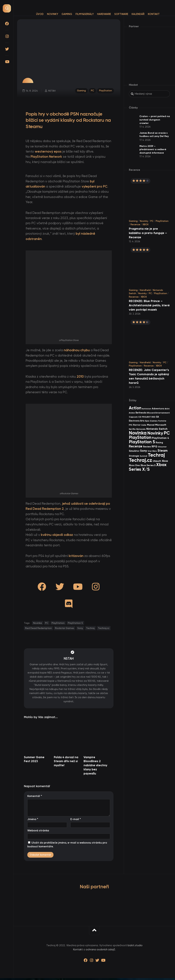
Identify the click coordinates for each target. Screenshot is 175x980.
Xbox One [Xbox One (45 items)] (134, 465)
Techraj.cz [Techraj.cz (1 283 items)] (140, 460)
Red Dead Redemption (38, 630)
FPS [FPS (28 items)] (131, 425)
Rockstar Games (65, 630)
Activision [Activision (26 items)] (147, 409)
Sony (80, 630)
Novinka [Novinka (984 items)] (138, 433)
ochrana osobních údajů (100, 951)
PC (92, 91)
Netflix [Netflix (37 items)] (132, 429)
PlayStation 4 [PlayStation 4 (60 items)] (160, 438)
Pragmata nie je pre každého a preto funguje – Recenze (148, 233)
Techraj (90, 630)
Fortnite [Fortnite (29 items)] (162, 421)
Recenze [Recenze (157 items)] (136, 446)
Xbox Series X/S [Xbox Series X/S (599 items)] (148, 467)
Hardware (104, 14)
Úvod (40, 14)
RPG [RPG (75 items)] (154, 446)
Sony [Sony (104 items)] (144, 451)
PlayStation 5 (75, 625)
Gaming (67, 14)
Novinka (38, 625)
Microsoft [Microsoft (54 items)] (161, 425)
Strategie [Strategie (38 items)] (134, 456)
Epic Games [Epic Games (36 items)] (151, 421)
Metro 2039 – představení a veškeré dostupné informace (153, 149)
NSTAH (52, 91)
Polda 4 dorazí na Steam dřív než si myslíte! (66, 763)
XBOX (146, 224)
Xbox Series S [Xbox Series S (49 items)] (148, 465)
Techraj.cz (104, 630)
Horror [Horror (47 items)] (137, 425)
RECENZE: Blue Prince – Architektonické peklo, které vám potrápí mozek (149, 305)
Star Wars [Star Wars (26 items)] (152, 451)
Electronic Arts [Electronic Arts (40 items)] (137, 421)
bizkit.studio (135, 947)
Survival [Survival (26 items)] (143, 456)
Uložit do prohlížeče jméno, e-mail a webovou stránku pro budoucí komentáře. (67, 846)
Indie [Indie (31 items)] (144, 425)
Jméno (33, 821)
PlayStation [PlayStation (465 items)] (140, 437)
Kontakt (154, 14)
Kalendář (138, 14)
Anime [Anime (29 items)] (132, 413)
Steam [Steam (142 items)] (163, 451)
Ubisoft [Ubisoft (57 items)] (157, 461)
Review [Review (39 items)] (147, 447)
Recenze (135, 224)
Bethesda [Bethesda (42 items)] (141, 413)
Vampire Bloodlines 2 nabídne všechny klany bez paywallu (95, 767)
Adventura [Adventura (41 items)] (158, 409)
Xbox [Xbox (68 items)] (165, 461)
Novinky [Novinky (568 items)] (155, 433)
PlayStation (105, 91)
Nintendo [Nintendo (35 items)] (141, 429)
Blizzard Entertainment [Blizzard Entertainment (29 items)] (159, 413)
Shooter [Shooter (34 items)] (162, 447)
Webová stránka (38, 832)
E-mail (76, 821)
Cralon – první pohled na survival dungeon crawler (155, 120)
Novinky (53, 14)
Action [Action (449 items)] (135, 408)
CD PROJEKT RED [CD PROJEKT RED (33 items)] (147, 417)
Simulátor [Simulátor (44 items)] (134, 451)
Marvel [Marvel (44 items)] (151, 425)
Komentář (35, 798)
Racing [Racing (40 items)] (159, 443)
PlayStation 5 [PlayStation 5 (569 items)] (142, 442)
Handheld (145, 290)
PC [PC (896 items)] (167, 433)
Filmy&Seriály (85, 14)
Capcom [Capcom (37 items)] (133, 417)
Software (121, 14)
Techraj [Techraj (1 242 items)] (156, 455)
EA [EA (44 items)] (158, 417)
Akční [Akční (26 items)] (167, 409)
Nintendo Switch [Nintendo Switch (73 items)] (157, 429)
